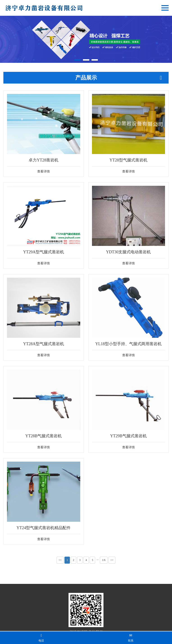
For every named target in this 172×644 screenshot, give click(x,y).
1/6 (104, 560)
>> (112, 560)
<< (60, 560)
